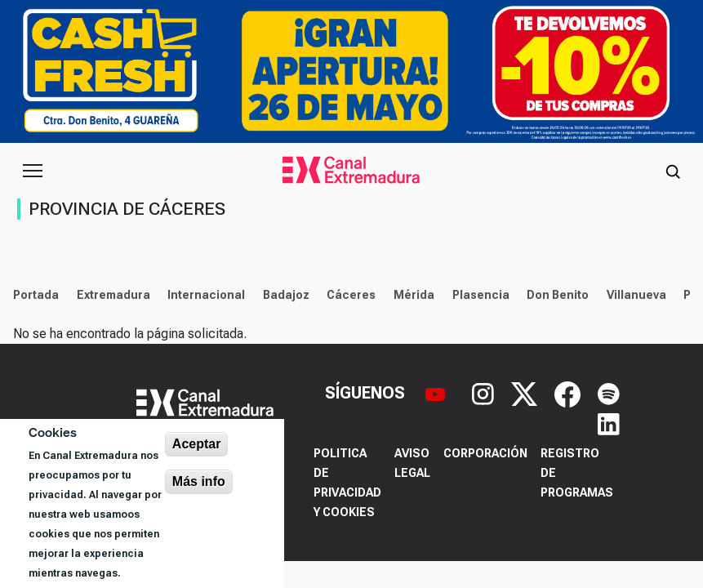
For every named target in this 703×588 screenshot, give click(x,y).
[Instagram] (485, 393)
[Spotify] (609, 393)
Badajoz (286, 295)
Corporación (485, 453)
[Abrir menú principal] (33, 171)
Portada (36, 295)
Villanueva (636, 295)
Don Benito (558, 295)
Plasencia (481, 295)
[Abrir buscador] (673, 171)
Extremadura (113, 295)
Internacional (206, 295)
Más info (199, 481)
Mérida (414, 295)
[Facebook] (570, 393)
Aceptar (197, 444)
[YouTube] (437, 393)
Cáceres (351, 295)
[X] (526, 393)
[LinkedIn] (609, 422)
